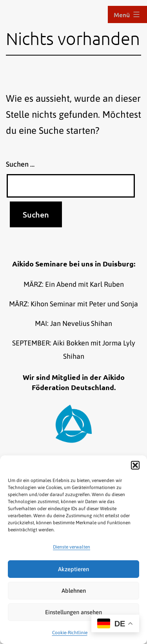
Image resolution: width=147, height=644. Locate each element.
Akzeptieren (73, 569)
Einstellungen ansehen (73, 612)
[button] (135, 465)
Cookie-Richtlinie (70, 633)
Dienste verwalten (72, 547)
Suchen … (20, 164)
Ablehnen (74, 591)
